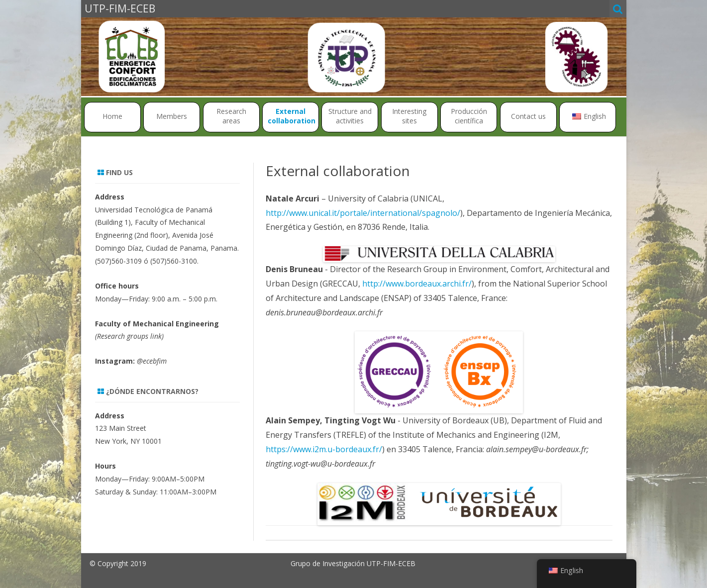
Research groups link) (130, 336)
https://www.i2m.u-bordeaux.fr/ (324, 449)
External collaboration (292, 116)
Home (112, 116)
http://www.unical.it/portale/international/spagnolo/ (363, 213)
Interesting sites (409, 116)
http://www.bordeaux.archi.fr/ (417, 284)
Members (172, 116)
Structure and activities (350, 116)
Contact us (528, 116)
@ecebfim (152, 361)
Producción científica (469, 116)
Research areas (231, 116)
